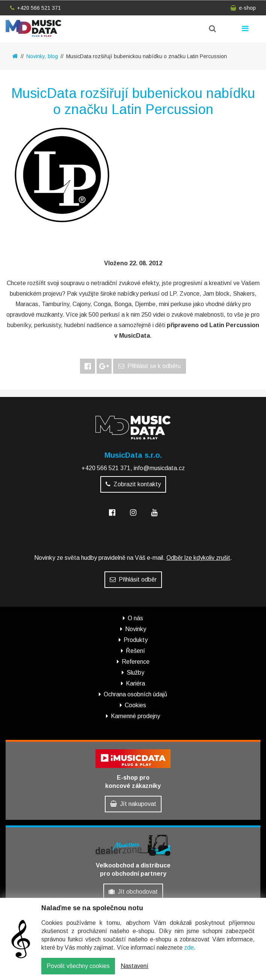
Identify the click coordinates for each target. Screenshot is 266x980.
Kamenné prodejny (135, 716)
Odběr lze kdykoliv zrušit (198, 558)
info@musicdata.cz (159, 468)
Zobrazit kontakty (133, 484)
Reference (136, 662)
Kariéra (135, 683)
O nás (135, 618)
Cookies (135, 705)
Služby (135, 673)
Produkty (136, 640)
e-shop (243, 8)
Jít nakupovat (133, 804)
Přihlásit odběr (133, 579)
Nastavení (135, 966)
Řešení (135, 651)
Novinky (136, 629)
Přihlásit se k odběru (150, 366)
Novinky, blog (42, 56)
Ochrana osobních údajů (135, 694)
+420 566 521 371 (36, 8)
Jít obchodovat (133, 892)
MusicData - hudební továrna (33, 28)
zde (189, 948)
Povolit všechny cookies (78, 966)
